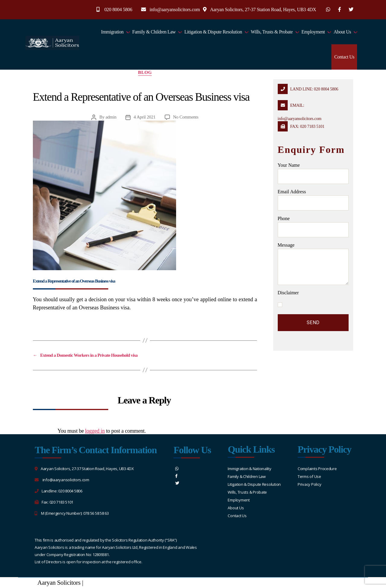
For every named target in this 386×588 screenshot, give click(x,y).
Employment (313, 32)
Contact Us (344, 57)
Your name (313, 173)
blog (145, 72)
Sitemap (95, 583)
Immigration (112, 32)
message (313, 264)
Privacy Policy (309, 484)
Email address (313, 200)
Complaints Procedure (317, 469)
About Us (342, 32)
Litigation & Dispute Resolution (213, 32)
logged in (95, 431)
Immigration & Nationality (249, 469)
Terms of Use (309, 476)
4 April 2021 (145, 117)
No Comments (186, 117)
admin (111, 117)
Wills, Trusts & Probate (272, 32)
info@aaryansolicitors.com (175, 9)
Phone (313, 227)
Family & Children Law (154, 32)
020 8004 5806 (118, 9)
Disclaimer (288, 293)
